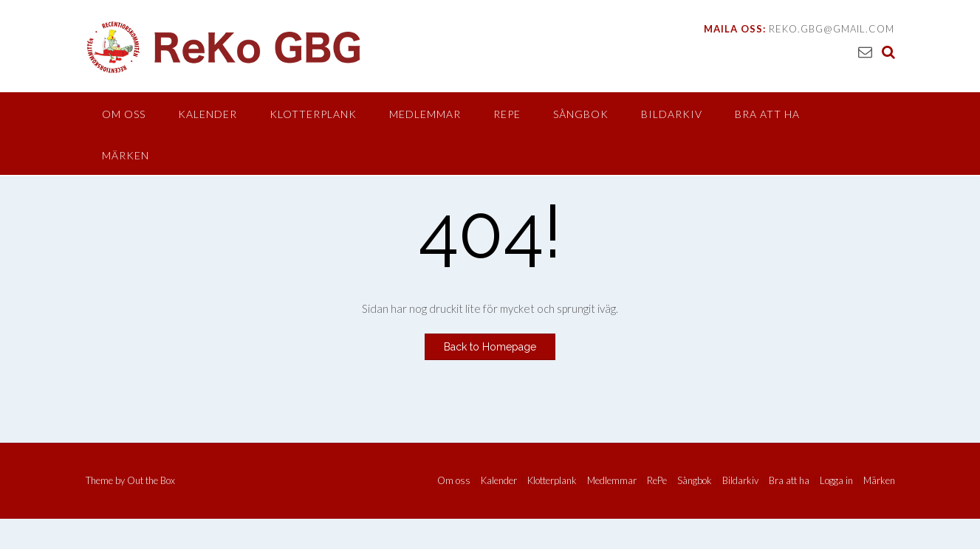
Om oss (124, 114)
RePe (507, 114)
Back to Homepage (490, 347)
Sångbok (581, 114)
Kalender (208, 114)
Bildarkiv (672, 114)
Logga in (836, 481)
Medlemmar (425, 114)
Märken (126, 155)
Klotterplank (313, 114)
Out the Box (151, 480)
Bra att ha (767, 114)
